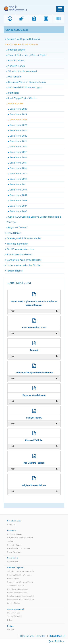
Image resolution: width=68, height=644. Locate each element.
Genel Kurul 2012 (17, 179)
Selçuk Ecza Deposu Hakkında (22, 39)
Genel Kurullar (15, 103)
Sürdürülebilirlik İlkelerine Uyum (24, 87)
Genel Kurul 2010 (17, 190)
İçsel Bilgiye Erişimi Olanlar (22, 98)
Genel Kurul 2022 (17, 125)
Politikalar (13, 93)
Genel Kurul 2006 (17, 211)
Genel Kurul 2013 (17, 173)
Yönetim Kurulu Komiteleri (22, 71)
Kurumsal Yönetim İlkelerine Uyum (26, 82)
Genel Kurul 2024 (17, 114)
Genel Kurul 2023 (17, 120)
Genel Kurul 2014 (17, 168)
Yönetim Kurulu (16, 66)
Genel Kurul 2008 (17, 200)
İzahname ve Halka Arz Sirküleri (23, 265)
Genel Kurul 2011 (17, 184)
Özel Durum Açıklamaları (19, 249)
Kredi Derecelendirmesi (19, 254)
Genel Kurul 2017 (17, 152)
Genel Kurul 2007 (17, 206)
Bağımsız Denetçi (17, 227)
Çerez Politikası (57, 641)
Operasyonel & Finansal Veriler (23, 238)
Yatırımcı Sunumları (17, 244)
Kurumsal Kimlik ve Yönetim (21, 44)
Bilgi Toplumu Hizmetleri (33, 636)
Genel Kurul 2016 (17, 157)
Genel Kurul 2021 (17, 130)
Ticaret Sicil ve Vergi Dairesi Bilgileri (27, 55)
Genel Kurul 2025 (17, 109)
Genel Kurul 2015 (17, 163)
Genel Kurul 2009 (17, 195)
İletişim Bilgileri (14, 271)
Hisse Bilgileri (13, 233)
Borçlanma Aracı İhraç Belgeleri (23, 260)
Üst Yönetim (14, 77)
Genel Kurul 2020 (17, 136)
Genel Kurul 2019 (17, 141)
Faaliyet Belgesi (16, 50)
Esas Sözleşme (15, 60)
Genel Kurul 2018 (17, 147)
